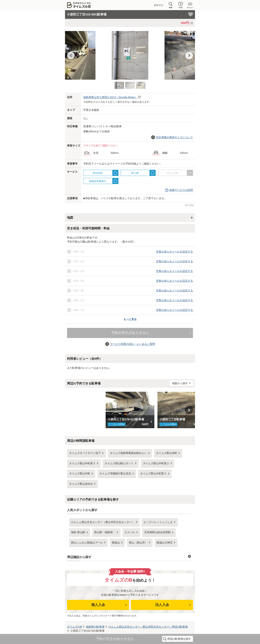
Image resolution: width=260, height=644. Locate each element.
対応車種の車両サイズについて (174, 137)
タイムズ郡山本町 (167, 453)
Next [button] (189, 56)
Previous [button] (71, 56)
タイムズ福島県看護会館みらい (128, 453)
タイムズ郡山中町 (80, 473)
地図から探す (180, 383)
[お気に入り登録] (191, 14)
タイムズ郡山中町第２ (156, 463)
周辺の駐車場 (148, 627)
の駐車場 (95, 627)
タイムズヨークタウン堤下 (85, 453)
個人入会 (98, 605)
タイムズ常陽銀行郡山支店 (115, 473)
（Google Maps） (110, 97)
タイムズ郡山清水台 (81, 484)
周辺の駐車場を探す (179, 639)
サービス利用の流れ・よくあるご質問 (133, 344)
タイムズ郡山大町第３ (153, 473)
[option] (130, 56)
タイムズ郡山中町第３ (82, 463)
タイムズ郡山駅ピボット (119, 463)
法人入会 (162, 605)
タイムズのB (75, 627)
